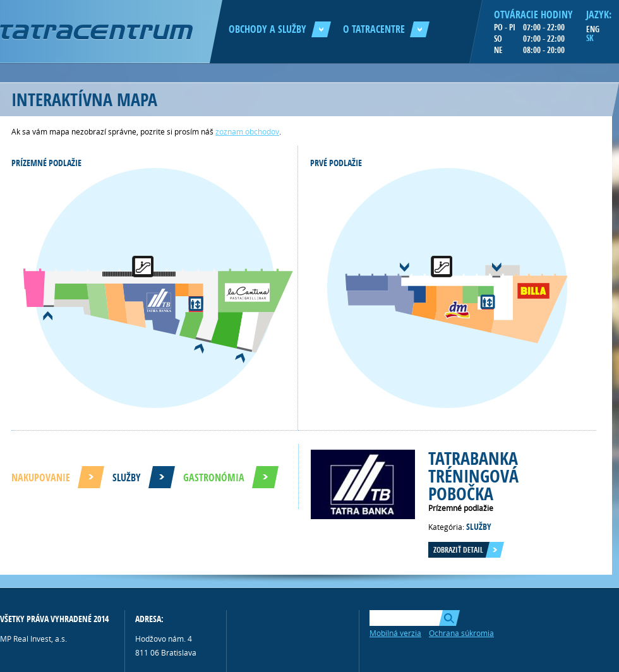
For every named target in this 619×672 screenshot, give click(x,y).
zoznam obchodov (247, 131)
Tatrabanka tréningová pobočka (473, 476)
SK (590, 38)
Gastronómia (214, 477)
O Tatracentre (386, 29)
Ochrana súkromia (461, 633)
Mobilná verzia (395, 633)
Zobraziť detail (458, 550)
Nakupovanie (41, 477)
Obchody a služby (280, 29)
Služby (127, 477)
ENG (593, 29)
